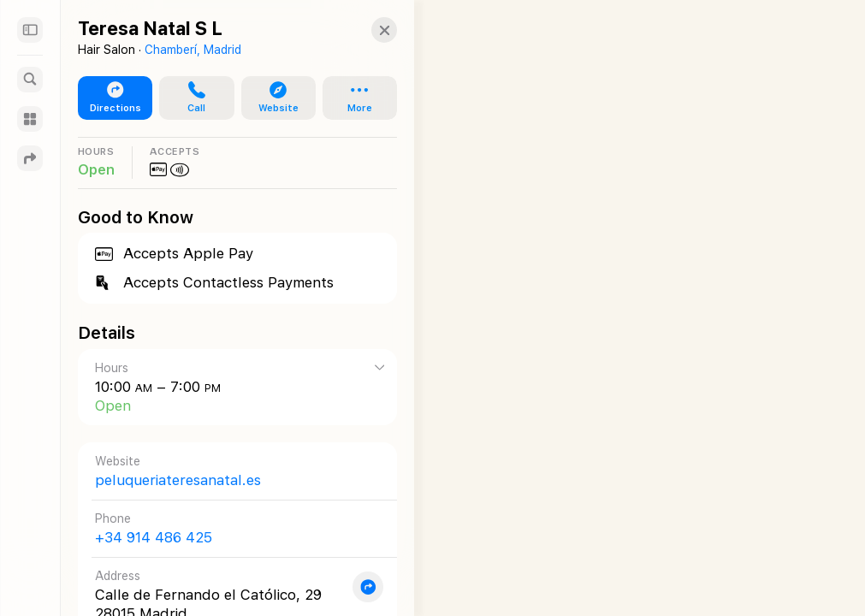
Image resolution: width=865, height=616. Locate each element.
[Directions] (30, 158)
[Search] (30, 80)
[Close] (367, 30)
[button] (190, 98)
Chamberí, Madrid (193, 50)
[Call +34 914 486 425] (229, 528)
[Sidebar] (30, 30)
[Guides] (30, 119)
